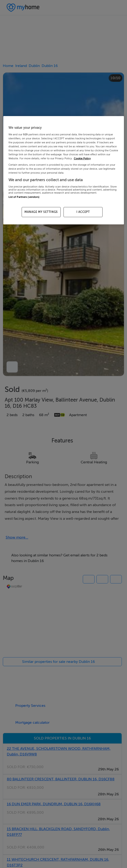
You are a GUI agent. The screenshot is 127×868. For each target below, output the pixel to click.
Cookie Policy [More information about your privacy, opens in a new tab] (82, 158)
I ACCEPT (83, 212)
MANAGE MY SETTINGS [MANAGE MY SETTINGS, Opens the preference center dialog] (41, 212)
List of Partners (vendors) (24, 197)
